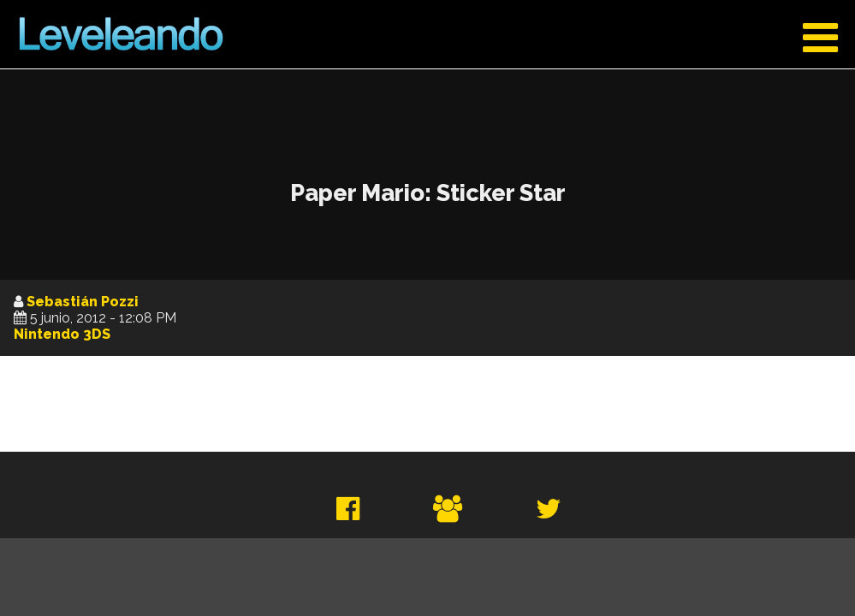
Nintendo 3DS (62, 334)
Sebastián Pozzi (83, 302)
